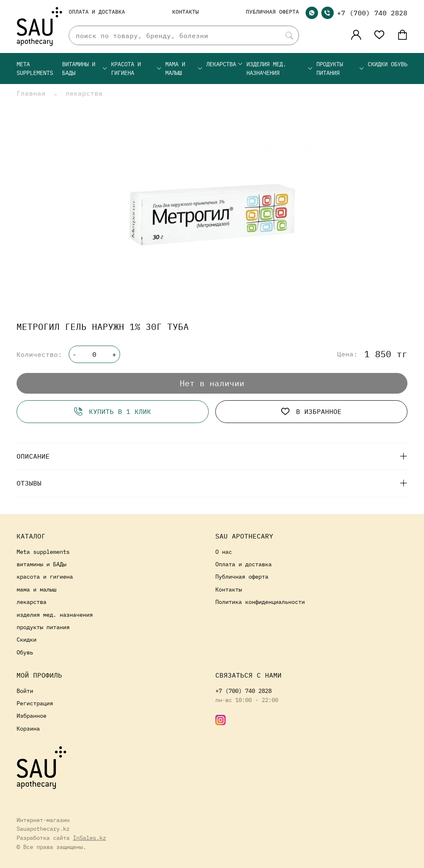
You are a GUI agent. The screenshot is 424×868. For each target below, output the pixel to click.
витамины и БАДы (85, 69)
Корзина (28, 728)
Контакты (185, 12)
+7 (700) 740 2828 (372, 13)
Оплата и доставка (97, 12)
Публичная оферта (272, 12)
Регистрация (35, 703)
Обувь (399, 64)
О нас (224, 552)
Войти (25, 691)
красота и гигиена (136, 69)
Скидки (378, 64)
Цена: (347, 354)
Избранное (31, 715)
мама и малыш (184, 69)
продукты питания (340, 69)
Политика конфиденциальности (260, 602)
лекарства (225, 64)
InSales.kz (89, 838)
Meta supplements (35, 69)
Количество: (39, 354)
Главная (31, 93)
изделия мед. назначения (280, 69)
